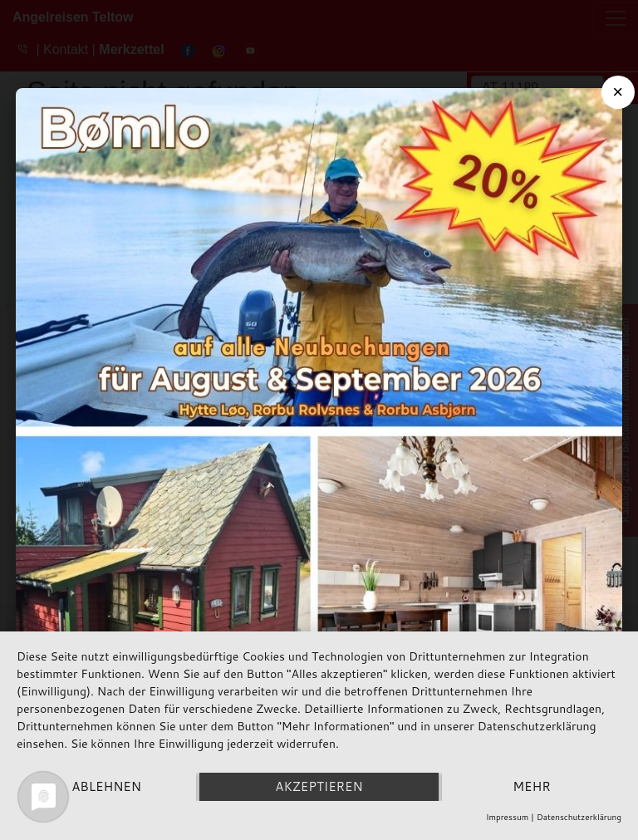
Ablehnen (106, 786)
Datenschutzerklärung (579, 817)
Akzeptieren (319, 786)
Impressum (507, 817)
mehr (531, 786)
